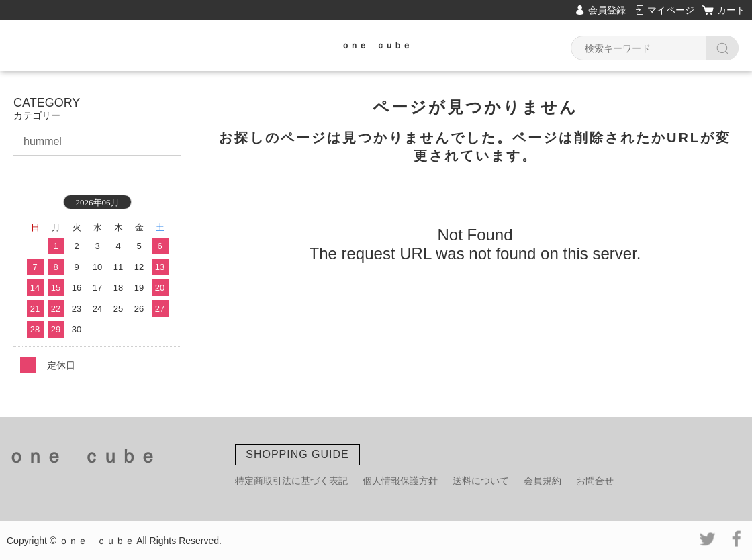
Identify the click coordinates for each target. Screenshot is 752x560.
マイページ (671, 10)
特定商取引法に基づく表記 (291, 481)
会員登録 (607, 10)
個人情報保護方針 (400, 481)
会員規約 (543, 481)
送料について (481, 481)
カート (731, 10)
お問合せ (595, 481)
